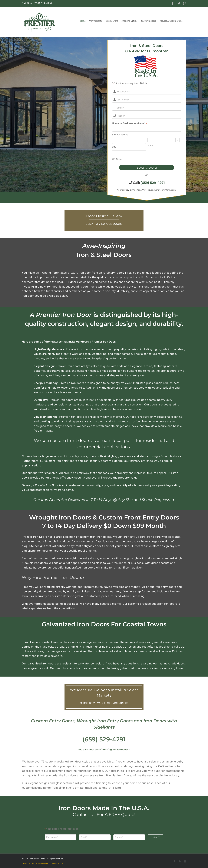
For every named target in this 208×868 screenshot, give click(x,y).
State (150, 145)
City (114, 147)
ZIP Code (117, 159)
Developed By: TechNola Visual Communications (42, 863)
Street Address (120, 135)
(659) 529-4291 (153, 183)
